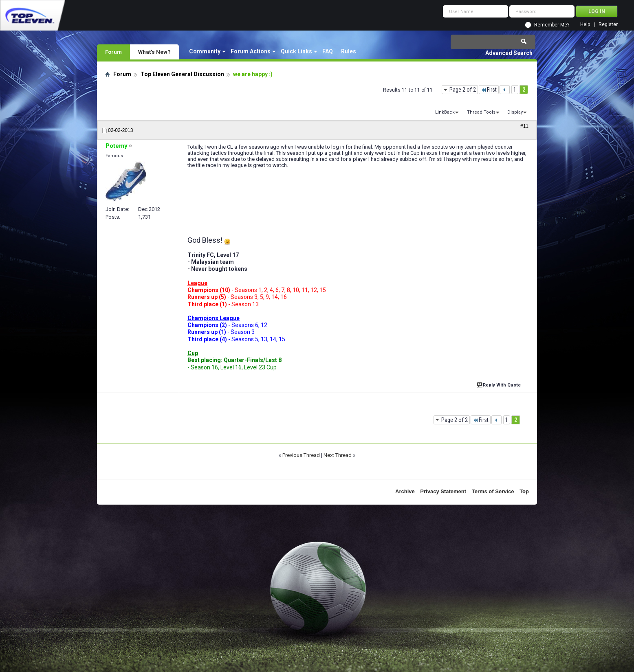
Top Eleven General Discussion (182, 74)
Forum (113, 52)
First (489, 90)
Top (524, 491)
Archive (405, 491)
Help (585, 25)
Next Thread (338, 455)
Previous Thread (301, 455)
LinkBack (445, 112)
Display (515, 112)
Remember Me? (552, 25)
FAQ (328, 51)
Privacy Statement (443, 491)
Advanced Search (509, 53)
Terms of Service (493, 491)
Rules (349, 51)
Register (608, 25)
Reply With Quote (500, 384)
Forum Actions (251, 51)
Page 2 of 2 (463, 90)
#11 (524, 126)
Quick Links (296, 51)
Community (205, 51)
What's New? (154, 52)
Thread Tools (481, 112)
